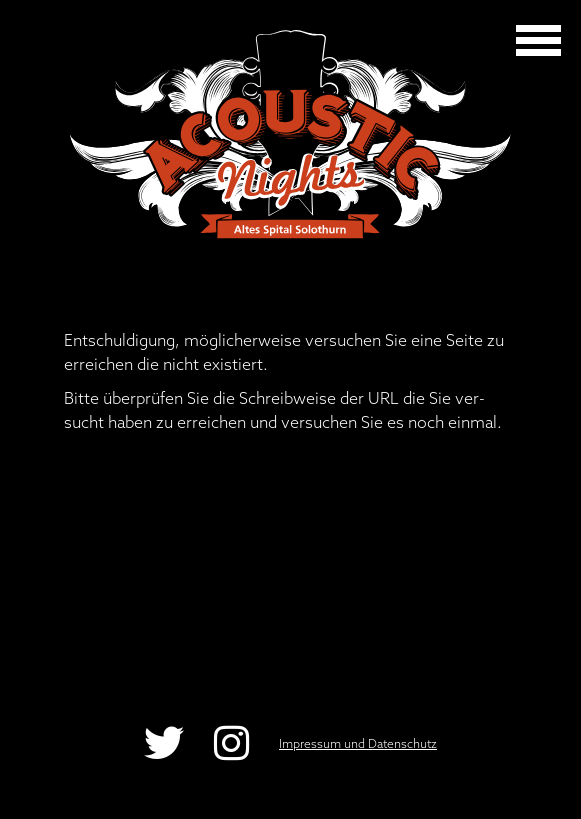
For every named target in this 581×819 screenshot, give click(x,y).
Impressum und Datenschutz (358, 743)
